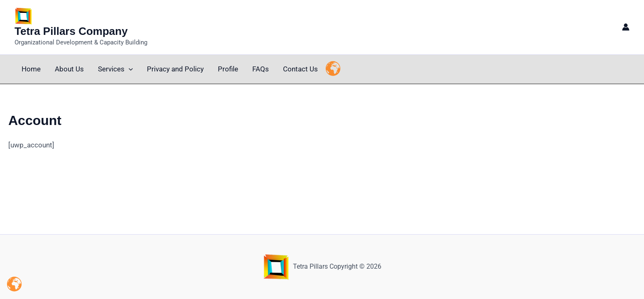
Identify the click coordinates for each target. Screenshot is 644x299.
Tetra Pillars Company (71, 31)
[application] (129, 69)
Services (115, 69)
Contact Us (300, 69)
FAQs (261, 69)
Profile (228, 69)
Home (31, 69)
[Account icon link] (626, 27)
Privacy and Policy (175, 69)
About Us (69, 69)
